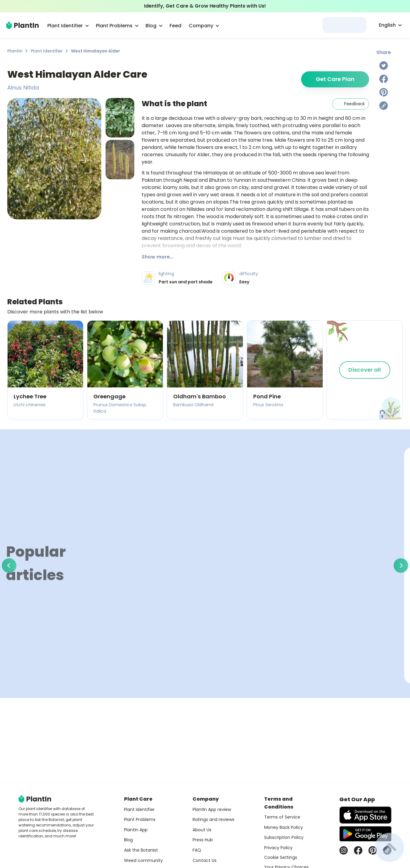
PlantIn (15, 51)
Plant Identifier (47, 51)
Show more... (158, 257)
